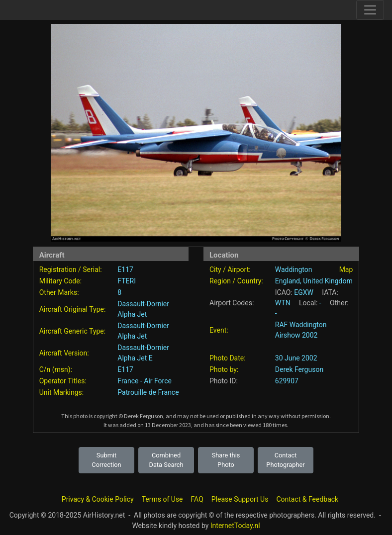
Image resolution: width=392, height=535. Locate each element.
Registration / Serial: (71, 269)
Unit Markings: (62, 392)
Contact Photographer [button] (285, 460)
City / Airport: (230, 269)
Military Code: (60, 281)
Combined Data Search (166, 460)
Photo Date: (228, 358)
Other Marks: (59, 292)
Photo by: (224, 369)
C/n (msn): (56, 369)
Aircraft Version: (64, 353)
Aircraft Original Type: (73, 309)
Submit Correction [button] (106, 460)
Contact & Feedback (307, 499)
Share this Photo (226, 460)
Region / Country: (236, 281)
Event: (219, 330)
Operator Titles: (63, 381)
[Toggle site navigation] (370, 10)
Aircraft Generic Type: (72, 331)
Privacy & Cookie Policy (98, 499)
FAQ (197, 499)
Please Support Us (240, 499)
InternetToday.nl (235, 526)
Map (346, 269)
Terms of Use (162, 499)
